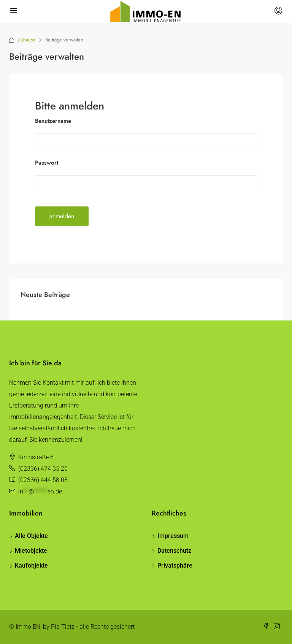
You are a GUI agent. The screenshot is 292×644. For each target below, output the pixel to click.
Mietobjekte (31, 551)
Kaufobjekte (31, 565)
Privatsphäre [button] (175, 565)
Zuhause (27, 40)
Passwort (47, 163)
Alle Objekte (31, 536)
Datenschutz (174, 551)
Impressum (173, 536)
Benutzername (53, 121)
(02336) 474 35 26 (43, 469)
